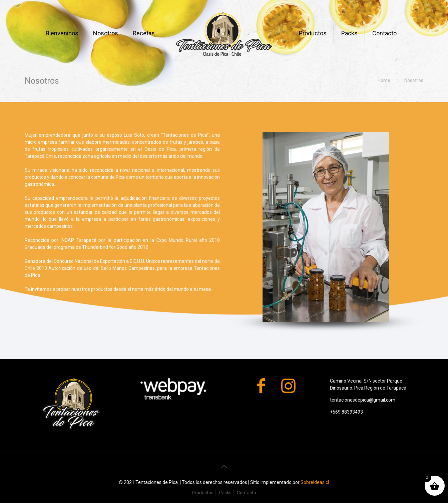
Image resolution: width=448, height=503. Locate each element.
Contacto (247, 493)
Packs (225, 493)
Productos (203, 493)
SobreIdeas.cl (315, 482)
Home (384, 80)
